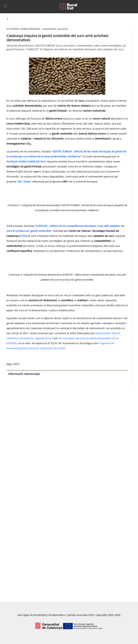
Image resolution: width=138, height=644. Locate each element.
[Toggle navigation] (5, 6)
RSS (91, 615)
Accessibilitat (38, 615)
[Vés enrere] (8, 19)
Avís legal (23, 615)
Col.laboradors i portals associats (68, 615)
